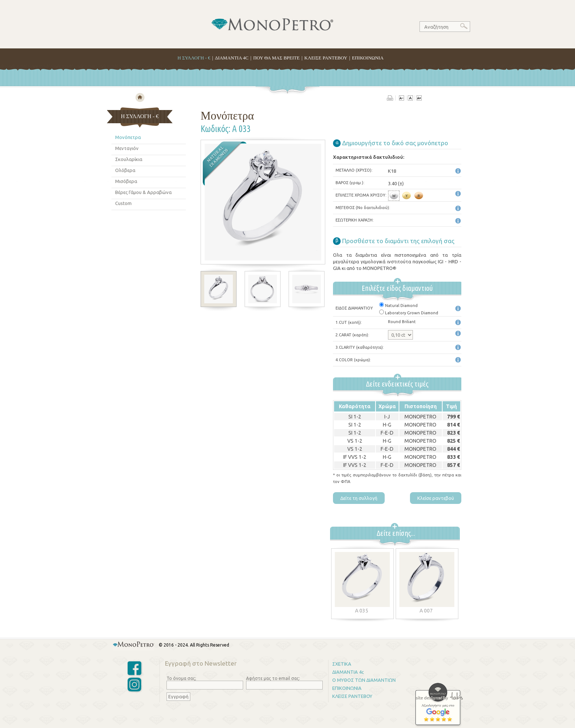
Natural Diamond (398, 306)
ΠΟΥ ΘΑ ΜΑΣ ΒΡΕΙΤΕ (276, 58)
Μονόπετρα (128, 137)
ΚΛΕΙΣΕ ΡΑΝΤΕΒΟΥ (326, 58)
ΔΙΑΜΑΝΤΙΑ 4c (348, 672)
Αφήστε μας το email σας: (273, 678)
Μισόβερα (126, 181)
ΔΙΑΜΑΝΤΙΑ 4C (232, 58)
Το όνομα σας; (181, 678)
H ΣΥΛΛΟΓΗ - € (194, 58)
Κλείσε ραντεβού (436, 498)
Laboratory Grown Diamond (409, 313)
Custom (123, 203)
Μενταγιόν (127, 148)
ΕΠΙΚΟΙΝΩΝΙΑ (368, 58)
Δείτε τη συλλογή (359, 498)
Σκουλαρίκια (129, 159)
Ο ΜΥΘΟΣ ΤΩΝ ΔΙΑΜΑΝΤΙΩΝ (364, 680)
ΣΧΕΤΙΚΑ (342, 664)
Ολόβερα (125, 170)
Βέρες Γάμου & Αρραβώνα (143, 192)
